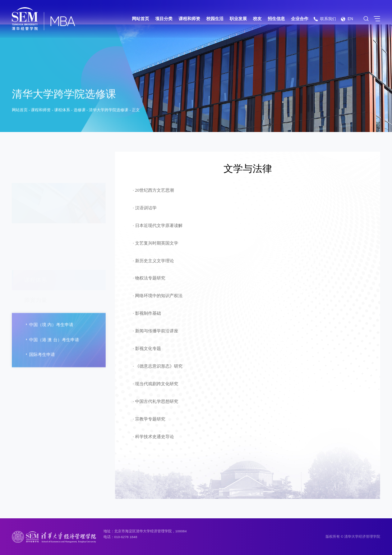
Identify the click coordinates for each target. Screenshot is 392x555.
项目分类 (164, 19)
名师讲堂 (36, 266)
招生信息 (276, 19)
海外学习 (36, 286)
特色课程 (36, 246)
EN (347, 19)
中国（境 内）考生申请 (49, 338)
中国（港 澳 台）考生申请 (52, 353)
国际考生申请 (40, 368)
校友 (257, 19)
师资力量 (36, 226)
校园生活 (215, 19)
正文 (136, 111)
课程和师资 (189, 19)
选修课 (80, 111)
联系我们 (325, 19)
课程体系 (62, 111)
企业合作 (300, 19)
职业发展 (238, 19)
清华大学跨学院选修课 (109, 111)
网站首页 (140, 19)
